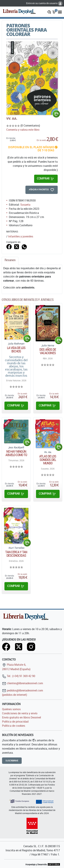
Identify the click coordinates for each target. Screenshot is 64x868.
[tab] (10, 261)
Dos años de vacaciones (48, 351)
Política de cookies (14, 726)
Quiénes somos (11, 709)
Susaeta (25, 205)
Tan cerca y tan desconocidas (16, 554)
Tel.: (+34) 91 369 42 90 (19, 676)
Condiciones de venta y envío (20, 713)
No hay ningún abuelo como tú (16, 453)
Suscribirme (12, 761)
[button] (49, 12)
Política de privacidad (15, 722)
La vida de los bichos (16, 350)
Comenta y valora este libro (23, 130)
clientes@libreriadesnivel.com (23, 683)
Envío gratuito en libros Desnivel (22, 717)
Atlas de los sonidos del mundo (48, 460)
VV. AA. (12, 118)
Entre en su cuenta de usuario (44, 3)
